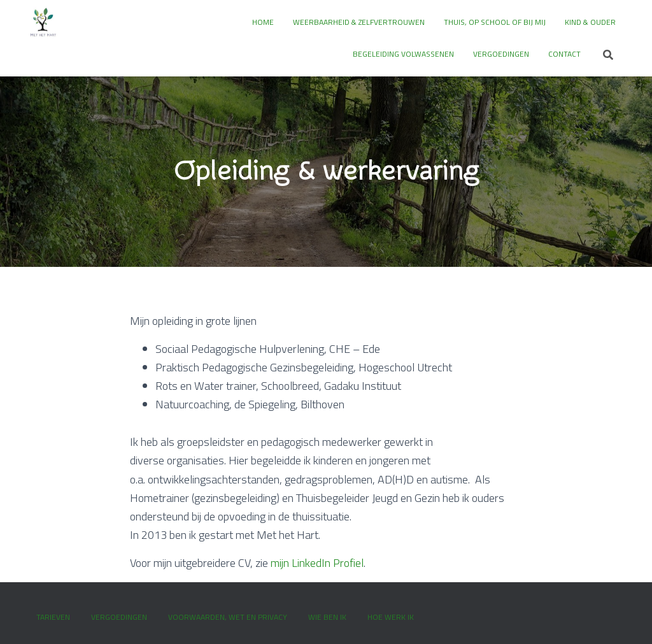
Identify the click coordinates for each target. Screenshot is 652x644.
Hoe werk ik (391, 617)
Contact (564, 54)
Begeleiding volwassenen (403, 54)
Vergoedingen (501, 54)
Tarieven (53, 617)
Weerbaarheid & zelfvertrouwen (359, 22)
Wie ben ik (327, 617)
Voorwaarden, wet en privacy (228, 617)
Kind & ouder (590, 22)
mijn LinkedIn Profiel (317, 563)
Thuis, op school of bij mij (495, 22)
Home (263, 22)
